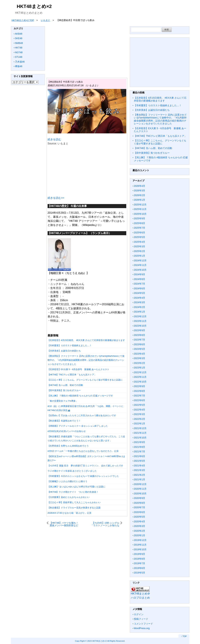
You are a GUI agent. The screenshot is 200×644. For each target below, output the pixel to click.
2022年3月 (140, 414)
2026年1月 (140, 200)
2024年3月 (140, 302)
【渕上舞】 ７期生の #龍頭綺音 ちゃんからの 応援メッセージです (80, 396)
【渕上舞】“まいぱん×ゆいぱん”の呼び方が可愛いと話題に (77, 487)
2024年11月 (140, 265)
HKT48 (19, 48)
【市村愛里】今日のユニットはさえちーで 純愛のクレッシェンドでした (83, 476)
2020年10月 (140, 494)
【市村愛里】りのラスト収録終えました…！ (70, 345)
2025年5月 (140, 237)
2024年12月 (140, 260)
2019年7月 (140, 563)
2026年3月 (140, 190)
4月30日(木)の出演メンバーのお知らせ (67, 431)
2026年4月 (140, 186)
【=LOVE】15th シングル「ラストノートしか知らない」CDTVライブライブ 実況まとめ (106, 524)
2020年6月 (140, 512)
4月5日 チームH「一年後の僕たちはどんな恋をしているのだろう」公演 (83, 451)
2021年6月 (140, 456)
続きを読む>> (56, 198)
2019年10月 (140, 549)
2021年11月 (140, 433)
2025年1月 (140, 256)
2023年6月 (140, 344)
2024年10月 (140, 270)
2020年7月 (140, 507)
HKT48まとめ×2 (34, 6)
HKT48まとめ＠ (141, 594)
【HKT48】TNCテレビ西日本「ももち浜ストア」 (72, 375)
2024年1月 (140, 312)
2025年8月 (140, 223)
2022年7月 (140, 396)
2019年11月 (140, 545)
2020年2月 (140, 531)
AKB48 (19, 34)
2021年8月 (140, 447)
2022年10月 (140, 382)
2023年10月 (140, 326)
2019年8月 (140, 559)
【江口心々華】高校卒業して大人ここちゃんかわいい (74, 502)
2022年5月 (140, 405)
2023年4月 (140, 354)
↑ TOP (184, 636)
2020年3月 (140, 526)
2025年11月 (140, 209)
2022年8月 (140, 391)
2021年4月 (140, 466)
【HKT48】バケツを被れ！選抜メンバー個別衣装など (64, 524)
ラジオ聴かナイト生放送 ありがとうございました (72, 471)
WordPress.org (142, 628)
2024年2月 (140, 307)
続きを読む (54, 139)
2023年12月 (140, 316)
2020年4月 (140, 521)
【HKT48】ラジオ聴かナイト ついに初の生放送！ (73, 492)
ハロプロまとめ (140, 598)
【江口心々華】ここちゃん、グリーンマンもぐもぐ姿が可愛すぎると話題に (85, 380)
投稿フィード (141, 619)
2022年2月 (140, 419)
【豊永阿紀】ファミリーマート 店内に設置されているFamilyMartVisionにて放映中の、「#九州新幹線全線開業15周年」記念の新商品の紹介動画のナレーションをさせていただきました (86, 360)
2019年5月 (140, 573)
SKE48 (19, 38)
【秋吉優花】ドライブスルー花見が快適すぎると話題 (74, 508)
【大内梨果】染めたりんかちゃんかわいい (69, 497)
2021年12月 (140, 428)
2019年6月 (140, 568)
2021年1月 (140, 479)
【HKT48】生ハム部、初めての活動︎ (65, 385)
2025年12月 (140, 205)
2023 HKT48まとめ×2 (97, 641)
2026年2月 (140, 195)
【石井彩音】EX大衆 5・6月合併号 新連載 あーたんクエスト (78, 369)
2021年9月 (140, 442)
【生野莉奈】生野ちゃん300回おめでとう (68, 446)
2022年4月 (140, 410)
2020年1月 (140, 535)
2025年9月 (140, 218)
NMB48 (19, 43)
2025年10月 (140, 214)
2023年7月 (140, 340)
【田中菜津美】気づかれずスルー (64, 390)
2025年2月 (140, 251)
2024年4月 (140, 298)
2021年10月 (140, 438)
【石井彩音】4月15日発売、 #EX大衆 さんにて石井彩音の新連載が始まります (86, 340)
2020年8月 (140, 503)
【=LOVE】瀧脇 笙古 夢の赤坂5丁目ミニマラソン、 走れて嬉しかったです (85, 466)
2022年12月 (140, 372)
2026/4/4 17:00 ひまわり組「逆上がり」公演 (69, 513)
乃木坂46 (20, 62)
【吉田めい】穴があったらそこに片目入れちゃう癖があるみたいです (82, 415)
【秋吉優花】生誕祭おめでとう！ (64, 421)
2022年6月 (140, 400)
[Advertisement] (87, 50)
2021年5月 (140, 461)
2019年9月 (140, 554)
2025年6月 (140, 233)
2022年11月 (140, 377)
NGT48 (19, 52)
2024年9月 (140, 274)
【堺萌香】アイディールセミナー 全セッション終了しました (78, 426)
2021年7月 (140, 451)
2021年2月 (140, 475)
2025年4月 (140, 242)
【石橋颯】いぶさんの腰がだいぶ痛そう (67, 481)
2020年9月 (140, 498)
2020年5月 (140, 517)
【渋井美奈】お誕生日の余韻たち (64, 351)
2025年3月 (140, 246)
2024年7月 (140, 284)
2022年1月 (140, 424)
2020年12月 (140, 484)
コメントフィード (143, 624)
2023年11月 (140, 321)
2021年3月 (140, 470)
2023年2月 (140, 363)
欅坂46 (19, 66)
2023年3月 (140, 358)
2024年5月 (140, 293)
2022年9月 (140, 386)
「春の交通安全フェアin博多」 (63, 401)
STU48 (19, 57)
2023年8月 (140, 335)
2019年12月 (140, 540)
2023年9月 (140, 330)
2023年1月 (140, 368)
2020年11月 (140, 489)
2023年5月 (140, 349)
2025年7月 (140, 228)
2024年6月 (140, 288)
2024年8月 (140, 279)
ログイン (139, 614)
